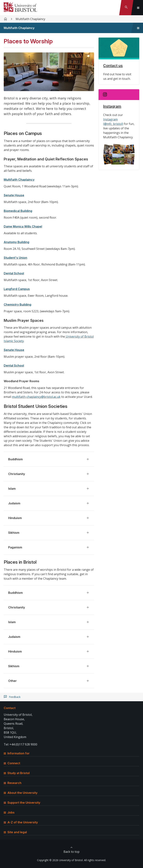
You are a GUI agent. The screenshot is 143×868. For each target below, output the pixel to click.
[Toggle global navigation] (138, 8)
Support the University (22, 803)
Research (13, 783)
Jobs (9, 812)
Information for (17, 753)
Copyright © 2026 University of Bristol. (60, 860)
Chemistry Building (18, 305)
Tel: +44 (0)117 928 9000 (20, 744)
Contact (10, 708)
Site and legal (15, 832)
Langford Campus (17, 289)
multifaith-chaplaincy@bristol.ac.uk (36, 397)
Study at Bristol (17, 773)
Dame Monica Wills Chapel (23, 226)
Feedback (15, 697)
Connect (12, 763)
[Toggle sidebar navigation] (138, 28)
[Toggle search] (126, 8)
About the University (21, 793)
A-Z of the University (21, 822)
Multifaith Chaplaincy (30, 19)
